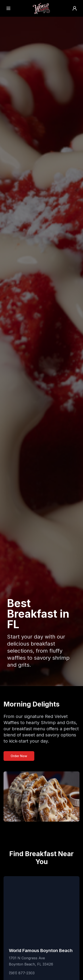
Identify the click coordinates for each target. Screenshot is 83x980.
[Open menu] (8, 8)
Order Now (19, 756)
